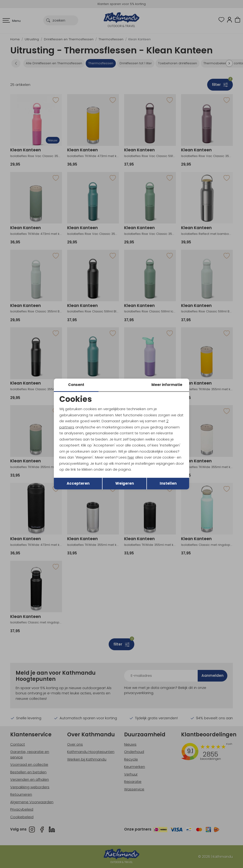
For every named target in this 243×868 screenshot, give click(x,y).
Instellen (168, 483)
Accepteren (78, 483)
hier (131, 457)
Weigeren (125, 483)
